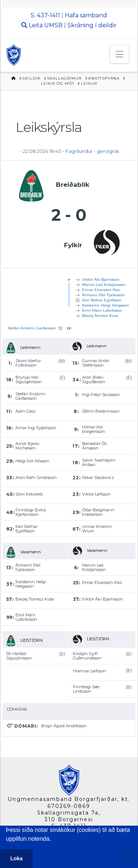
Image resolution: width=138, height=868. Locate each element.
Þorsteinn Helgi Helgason (106, 305)
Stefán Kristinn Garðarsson (32, 328)
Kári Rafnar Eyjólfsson (102, 300)
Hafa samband (86, 15)
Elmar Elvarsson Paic (101, 290)
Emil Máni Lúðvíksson (102, 310)
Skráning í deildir (92, 25)
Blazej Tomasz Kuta (100, 316)
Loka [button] (17, 858)
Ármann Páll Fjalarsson (103, 295)
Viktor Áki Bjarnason (101, 279)
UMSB (53, 25)
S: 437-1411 (45, 15)
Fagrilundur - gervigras (92, 151)
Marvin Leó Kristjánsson (104, 285)
